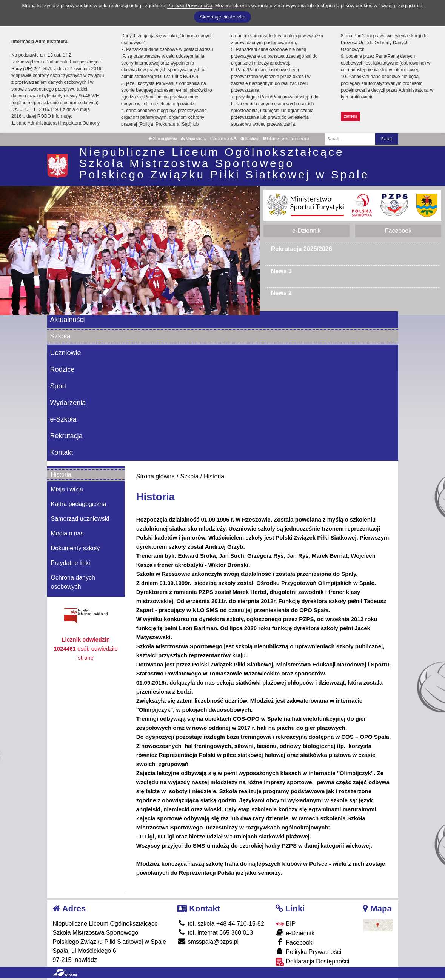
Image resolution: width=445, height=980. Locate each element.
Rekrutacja (66, 436)
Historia (61, 475)
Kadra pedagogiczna (79, 504)
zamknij (351, 116)
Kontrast (250, 139)
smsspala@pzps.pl (208, 942)
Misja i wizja (67, 489)
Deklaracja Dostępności (313, 962)
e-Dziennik (306, 231)
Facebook (398, 231)
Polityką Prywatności (190, 5)
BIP (286, 924)
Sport (58, 386)
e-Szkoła (63, 419)
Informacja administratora (286, 139)
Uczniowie (66, 353)
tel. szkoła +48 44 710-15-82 (221, 924)
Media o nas (67, 533)
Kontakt (62, 452)
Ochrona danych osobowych (73, 582)
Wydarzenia (68, 403)
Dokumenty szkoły (75, 548)
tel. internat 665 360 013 (215, 933)
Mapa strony (194, 139)
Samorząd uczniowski (80, 519)
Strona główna (163, 139)
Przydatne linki (71, 563)
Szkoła (60, 336)
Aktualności (68, 320)
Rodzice (62, 369)
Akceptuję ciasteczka (222, 17)
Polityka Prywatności (308, 952)
